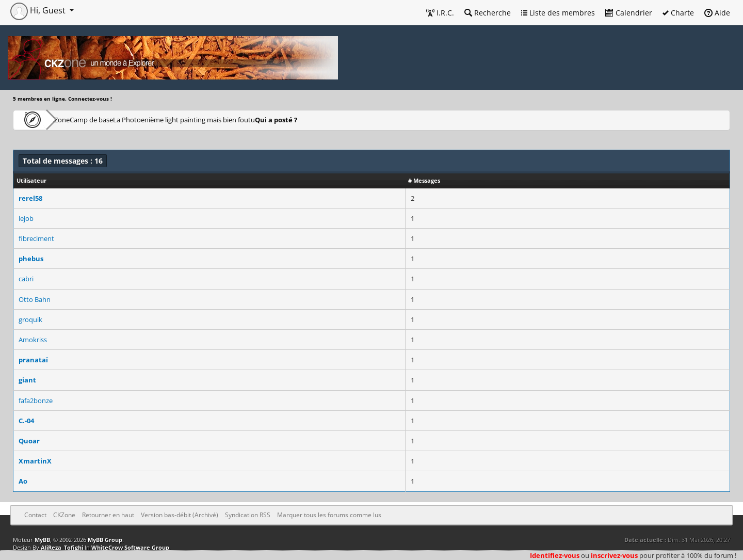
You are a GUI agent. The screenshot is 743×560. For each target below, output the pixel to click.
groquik (30, 319)
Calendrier (629, 13)
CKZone (72, 119)
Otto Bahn (35, 299)
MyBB (42, 540)
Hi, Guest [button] (39, 10)
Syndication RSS (248, 515)
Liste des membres (558, 13)
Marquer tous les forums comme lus (329, 515)
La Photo (179, 119)
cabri (26, 279)
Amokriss (33, 340)
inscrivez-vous (614, 555)
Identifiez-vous (555, 555)
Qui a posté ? (357, 119)
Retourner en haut (108, 515)
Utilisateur (31, 180)
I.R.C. (440, 13)
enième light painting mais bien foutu (265, 119)
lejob (26, 218)
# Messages (424, 180)
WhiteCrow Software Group (130, 547)
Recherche (488, 13)
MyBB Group (105, 540)
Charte (678, 13)
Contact (35, 515)
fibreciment (36, 238)
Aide (717, 13)
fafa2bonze (36, 401)
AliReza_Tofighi (62, 547)
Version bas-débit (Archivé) (180, 515)
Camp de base (125, 119)
